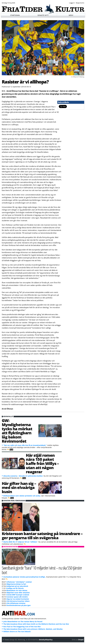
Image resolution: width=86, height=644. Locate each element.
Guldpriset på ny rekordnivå (17, 586)
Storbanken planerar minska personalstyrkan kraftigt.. (25, 577)
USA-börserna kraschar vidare (18, 601)
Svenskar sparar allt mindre (17, 597)
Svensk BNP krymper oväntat (18, 595)
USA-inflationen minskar (16, 603)
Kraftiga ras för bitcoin (15, 588)
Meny (71, 15)
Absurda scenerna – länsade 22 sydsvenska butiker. (23, 476)
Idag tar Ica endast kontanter (18, 599)
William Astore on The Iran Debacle (17, 631)
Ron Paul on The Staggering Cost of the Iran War (22, 627)
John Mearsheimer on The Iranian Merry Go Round (23, 622)
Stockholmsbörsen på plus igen (18, 605)
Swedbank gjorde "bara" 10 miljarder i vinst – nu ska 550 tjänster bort (42, 570)
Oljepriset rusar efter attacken (18, 593)
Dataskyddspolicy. (46, 640)
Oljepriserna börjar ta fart (16, 584)
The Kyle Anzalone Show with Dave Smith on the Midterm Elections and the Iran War (36, 624)
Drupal (81, 640)
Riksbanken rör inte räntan (17, 590)
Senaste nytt (43, 15)
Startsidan (15, 15)
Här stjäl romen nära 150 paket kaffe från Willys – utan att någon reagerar (42, 463)
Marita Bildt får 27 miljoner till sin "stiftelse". (21, 542)
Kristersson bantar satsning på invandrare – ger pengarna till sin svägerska (42, 536)
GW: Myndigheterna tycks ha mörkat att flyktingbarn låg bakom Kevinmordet (17, 431)
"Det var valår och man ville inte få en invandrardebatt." (25, 445)
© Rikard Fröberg (78, 77)
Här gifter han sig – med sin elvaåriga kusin (19, 487)
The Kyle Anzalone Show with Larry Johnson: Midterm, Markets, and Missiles (33, 629)
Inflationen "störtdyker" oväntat (19, 582)
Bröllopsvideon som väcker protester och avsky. (22, 496)
